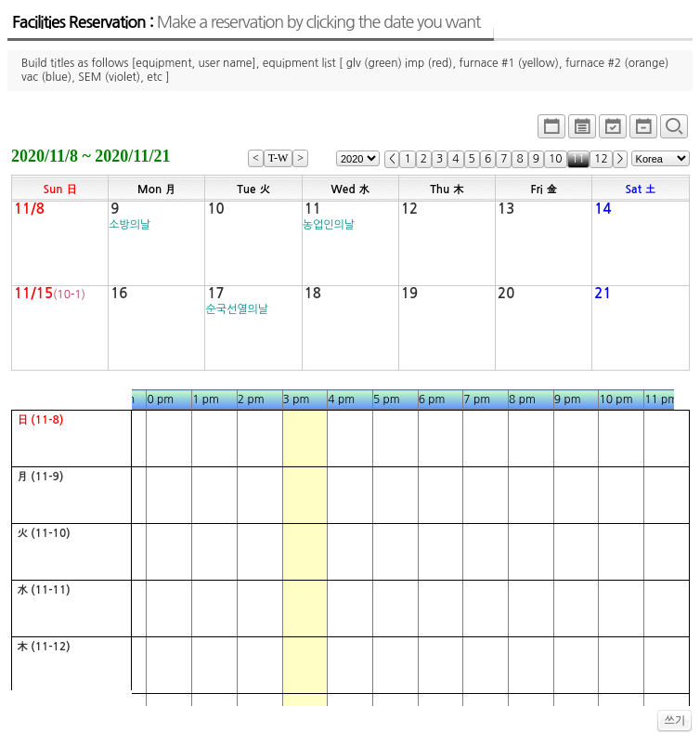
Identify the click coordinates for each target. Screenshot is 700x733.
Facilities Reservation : (246, 22)
